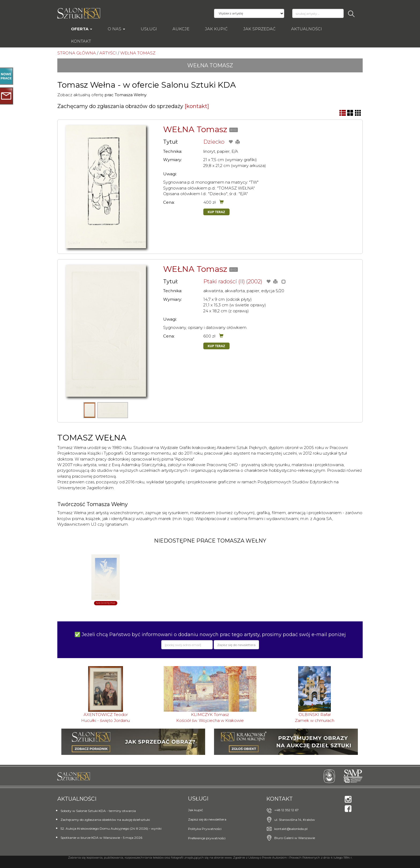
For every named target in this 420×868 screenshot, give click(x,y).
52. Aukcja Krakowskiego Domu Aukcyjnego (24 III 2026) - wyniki (111, 828)
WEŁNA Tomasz (195, 129)
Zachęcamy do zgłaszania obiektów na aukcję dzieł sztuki (105, 820)
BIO (234, 130)
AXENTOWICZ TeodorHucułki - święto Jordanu (106, 717)
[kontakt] (197, 106)
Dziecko (214, 142)
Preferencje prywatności (207, 838)
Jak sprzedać (259, 29)
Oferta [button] (82, 29)
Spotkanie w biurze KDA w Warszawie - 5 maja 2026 (101, 838)
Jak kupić (216, 29)
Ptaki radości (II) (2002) (233, 281)
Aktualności (307, 29)
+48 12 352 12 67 (286, 810)
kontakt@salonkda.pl (291, 829)
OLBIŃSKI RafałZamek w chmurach (315, 717)
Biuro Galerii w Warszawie (295, 838)
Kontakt (81, 41)
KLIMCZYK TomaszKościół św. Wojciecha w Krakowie (210, 717)
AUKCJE (181, 29)
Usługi (149, 29)
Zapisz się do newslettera (207, 819)
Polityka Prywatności (205, 829)
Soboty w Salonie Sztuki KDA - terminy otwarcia (98, 811)
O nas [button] (116, 29)
